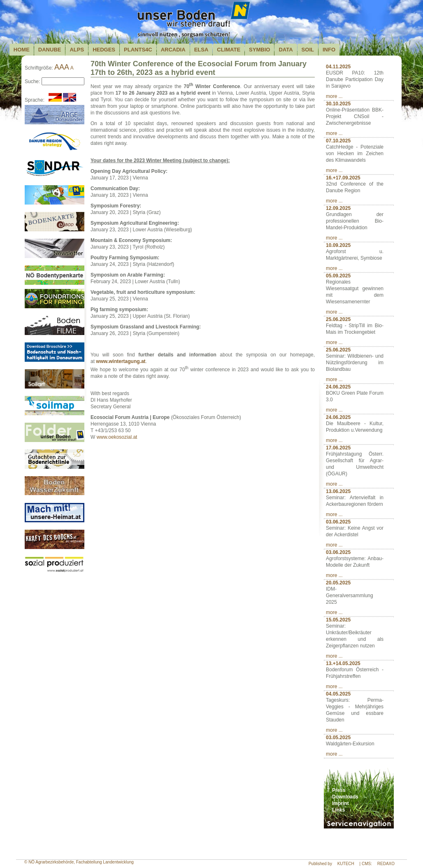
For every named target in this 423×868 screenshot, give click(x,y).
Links (338, 810)
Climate (229, 50)
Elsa (201, 50)
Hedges (104, 50)
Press (339, 790)
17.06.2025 (338, 448)
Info (329, 50)
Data (286, 50)
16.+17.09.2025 (343, 178)
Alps (77, 50)
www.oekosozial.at (117, 437)
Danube (50, 50)
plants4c (138, 50)
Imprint (340, 803)
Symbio (259, 50)
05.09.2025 (338, 276)
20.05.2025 (338, 583)
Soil (308, 50)
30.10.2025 (338, 104)
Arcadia (173, 50)
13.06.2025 (338, 491)
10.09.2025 (338, 245)
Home (22, 50)
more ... (334, 96)
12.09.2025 (338, 208)
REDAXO (386, 864)
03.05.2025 (338, 738)
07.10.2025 (338, 141)
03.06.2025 (338, 522)
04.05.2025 (338, 694)
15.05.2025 (338, 620)
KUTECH (346, 864)
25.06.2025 (338, 319)
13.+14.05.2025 (343, 663)
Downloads (345, 797)
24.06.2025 (338, 387)
